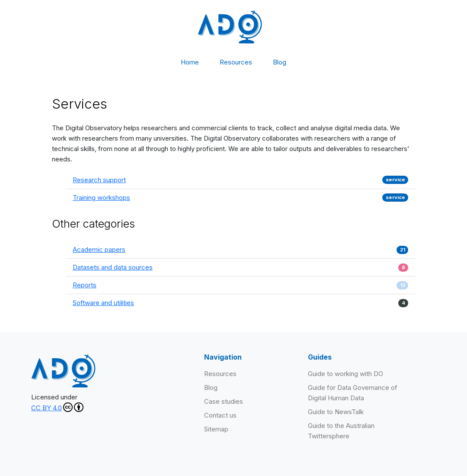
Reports (85, 285)
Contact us (220, 415)
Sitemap (216, 429)
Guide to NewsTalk (336, 412)
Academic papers (99, 249)
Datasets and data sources (113, 267)
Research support (99, 180)
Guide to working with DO (345, 374)
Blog (280, 62)
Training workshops (101, 198)
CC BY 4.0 (57, 407)
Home (190, 62)
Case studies (224, 401)
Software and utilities (103, 303)
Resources (236, 62)
